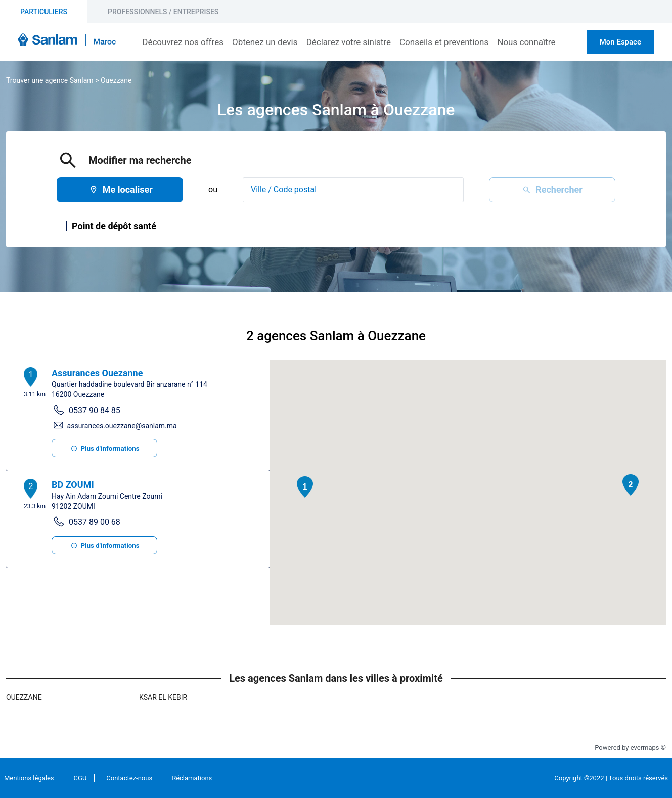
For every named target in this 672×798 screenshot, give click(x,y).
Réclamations (192, 778)
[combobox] (353, 190)
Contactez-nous (129, 778)
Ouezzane (116, 80)
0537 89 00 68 (95, 522)
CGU (80, 778)
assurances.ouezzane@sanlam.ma (122, 426)
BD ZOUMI (73, 485)
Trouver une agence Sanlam (50, 80)
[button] (305, 487)
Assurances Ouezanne (97, 373)
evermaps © (648, 748)
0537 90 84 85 (95, 410)
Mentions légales (29, 778)
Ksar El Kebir (163, 697)
